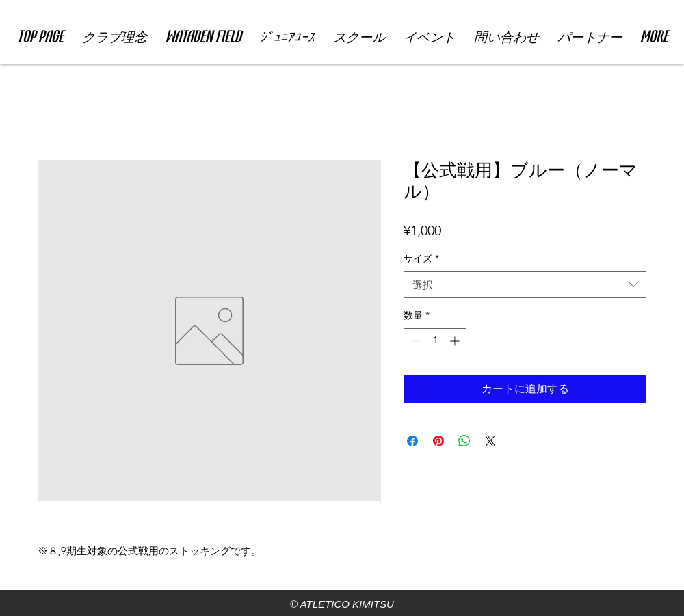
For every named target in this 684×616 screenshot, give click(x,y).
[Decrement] (414, 341)
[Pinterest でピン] (438, 441)
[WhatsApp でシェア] (464, 441)
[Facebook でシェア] (412, 441)
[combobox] (525, 285)
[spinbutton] (435, 341)
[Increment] (456, 341)
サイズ (421, 258)
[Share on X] (490, 441)
